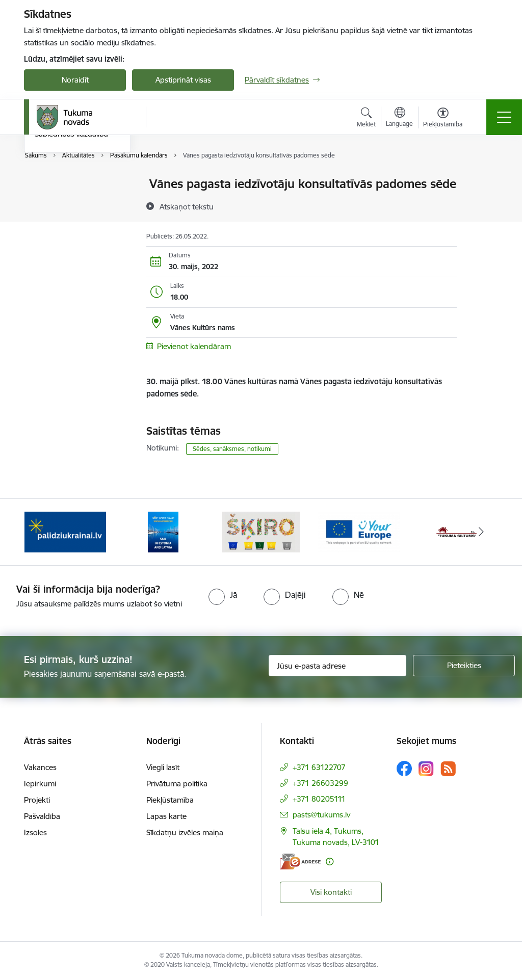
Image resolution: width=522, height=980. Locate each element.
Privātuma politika (177, 784)
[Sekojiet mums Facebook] (404, 769)
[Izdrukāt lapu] (484, 180)
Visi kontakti (331, 892)
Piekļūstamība (170, 800)
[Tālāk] (481, 532)
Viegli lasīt (163, 767)
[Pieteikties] (464, 666)
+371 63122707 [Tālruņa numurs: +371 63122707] (319, 767)
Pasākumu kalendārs (71, 184)
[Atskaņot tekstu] (187, 206)
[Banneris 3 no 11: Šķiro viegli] (261, 531)
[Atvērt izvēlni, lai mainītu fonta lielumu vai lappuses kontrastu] (443, 119)
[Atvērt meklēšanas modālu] (366, 119)
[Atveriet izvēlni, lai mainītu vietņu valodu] (399, 118)
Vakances (40, 767)
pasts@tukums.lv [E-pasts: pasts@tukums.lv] (321, 815)
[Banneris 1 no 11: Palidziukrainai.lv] (65, 531)
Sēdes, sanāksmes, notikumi (232, 449)
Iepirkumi (40, 784)
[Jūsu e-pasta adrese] (337, 666)
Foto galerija (56, 238)
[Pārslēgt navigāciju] (504, 117)
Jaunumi (49, 202)
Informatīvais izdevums (74, 220)
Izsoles (35, 832)
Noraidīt (75, 80)
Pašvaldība (42, 816)
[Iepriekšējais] (41, 532)
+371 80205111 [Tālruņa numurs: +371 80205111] (319, 799)
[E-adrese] (300, 862)
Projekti (37, 800)
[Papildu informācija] (330, 862)
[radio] (223, 595)
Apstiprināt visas (183, 80)
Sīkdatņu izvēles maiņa (185, 832)
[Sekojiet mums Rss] (448, 769)
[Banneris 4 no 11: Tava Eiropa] (359, 531)
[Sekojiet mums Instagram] (426, 769)
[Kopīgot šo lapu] (484, 205)
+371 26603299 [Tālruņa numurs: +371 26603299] (320, 783)
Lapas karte (166, 816)
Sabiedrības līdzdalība (71, 255)
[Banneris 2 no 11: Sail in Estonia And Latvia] (163, 531)
